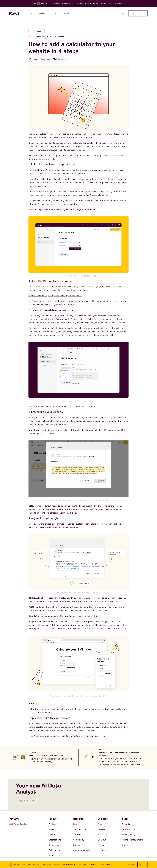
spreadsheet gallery (52, 301)
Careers (101, 829)
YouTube (102, 850)
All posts (37, 31)
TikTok (101, 845)
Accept (142, 864)
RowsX (52, 835)
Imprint (126, 845)
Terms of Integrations (133, 840)
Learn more (68, 3)
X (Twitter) (103, 835)
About (101, 824)
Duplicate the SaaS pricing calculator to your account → (55, 296)
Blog (75, 824)
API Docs (78, 835)
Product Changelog (82, 850)
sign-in (65, 170)
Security (126, 824)
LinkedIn (102, 840)
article (41, 407)
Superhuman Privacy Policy (87, 3)
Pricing (77, 845)
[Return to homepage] (14, 13)
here (53, 713)
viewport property (60, 629)
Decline (131, 864)
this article (71, 513)
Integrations (55, 840)
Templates (54, 845)
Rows (81, 727)
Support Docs (80, 829)
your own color (112, 601)
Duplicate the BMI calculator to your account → (51, 281)
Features (53, 824)
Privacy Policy (129, 835)
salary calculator (104, 146)
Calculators (54, 850)
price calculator (75, 143)
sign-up (98, 170)
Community (79, 840)
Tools (51, 856)
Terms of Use (128, 829)
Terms (103, 3)
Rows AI (53, 829)
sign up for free (97, 736)
